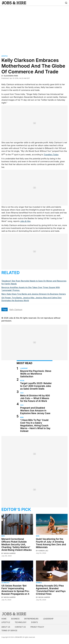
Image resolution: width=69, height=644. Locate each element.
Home (4, 619)
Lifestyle (5, 56)
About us (6, 627)
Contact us (20, 627)
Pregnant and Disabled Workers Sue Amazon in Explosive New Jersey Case (35, 411)
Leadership (24, 368)
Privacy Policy (37, 627)
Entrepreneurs (31, 619)
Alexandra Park (11, 76)
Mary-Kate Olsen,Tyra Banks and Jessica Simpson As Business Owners (34, 294)
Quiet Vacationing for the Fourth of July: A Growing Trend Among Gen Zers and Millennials (51, 543)
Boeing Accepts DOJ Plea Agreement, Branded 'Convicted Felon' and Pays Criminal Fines (51, 590)
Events (34, 622)
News (22, 417)
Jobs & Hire (25, 221)
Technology (5, 583)
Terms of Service (9, 630)
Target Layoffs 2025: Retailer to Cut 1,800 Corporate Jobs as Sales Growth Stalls (36, 386)
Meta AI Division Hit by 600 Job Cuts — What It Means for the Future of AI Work (35, 398)
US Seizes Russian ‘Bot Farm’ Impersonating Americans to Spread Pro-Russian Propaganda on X (16, 590)
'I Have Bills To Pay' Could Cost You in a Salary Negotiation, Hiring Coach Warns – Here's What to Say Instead (35, 426)
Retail (22, 381)
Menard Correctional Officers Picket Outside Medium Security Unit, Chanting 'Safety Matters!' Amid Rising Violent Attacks (17, 545)
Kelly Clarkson (16, 310)
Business (39, 583)
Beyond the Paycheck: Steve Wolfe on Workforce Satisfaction (36, 374)
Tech (22, 393)
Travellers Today (51, 155)
